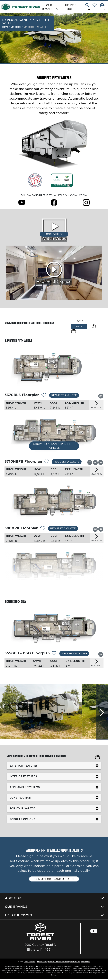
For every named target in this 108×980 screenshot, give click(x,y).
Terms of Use (75, 963)
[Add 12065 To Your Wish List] (46, 462)
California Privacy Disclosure (59, 963)
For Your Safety (22, 810)
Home (5, 27)
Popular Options (23, 820)
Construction (21, 799)
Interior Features (24, 777)
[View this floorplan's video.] (90, 463)
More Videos (54, 234)
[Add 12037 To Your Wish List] (43, 529)
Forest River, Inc (30, 963)
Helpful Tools (19, 917)
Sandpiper (16, 27)
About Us (14, 899)
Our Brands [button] (48, 7)
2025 (80, 321)
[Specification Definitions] (94, 326)
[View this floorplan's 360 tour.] (101, 396)
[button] (88, 7)
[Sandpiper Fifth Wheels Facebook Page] (54, 202)
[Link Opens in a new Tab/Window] (35, 180)
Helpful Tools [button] (71, 7)
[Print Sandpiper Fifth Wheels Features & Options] (98, 758)
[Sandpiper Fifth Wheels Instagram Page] (86, 202)
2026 (79, 327)
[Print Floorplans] (74, 331)
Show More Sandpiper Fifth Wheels (54, 447)
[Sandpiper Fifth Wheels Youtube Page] (22, 202)
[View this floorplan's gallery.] (101, 463)
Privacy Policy (42, 963)
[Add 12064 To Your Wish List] (54, 654)
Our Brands (16, 908)
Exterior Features (24, 767)
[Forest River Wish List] (96, 5)
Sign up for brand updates (54, 880)
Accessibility (85, 963)
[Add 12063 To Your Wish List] (44, 395)
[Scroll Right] (102, 713)
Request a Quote (64, 395)
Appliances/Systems (25, 788)
